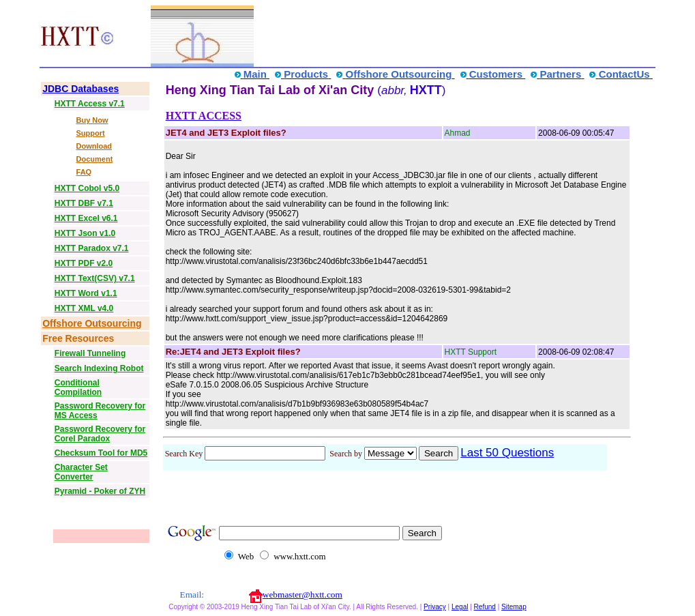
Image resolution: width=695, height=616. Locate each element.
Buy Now (92, 120)
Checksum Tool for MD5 (101, 453)
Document (95, 159)
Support (91, 133)
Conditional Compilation (78, 387)
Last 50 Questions (507, 453)
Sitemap (514, 607)
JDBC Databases (80, 89)
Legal (460, 607)
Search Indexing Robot (99, 368)
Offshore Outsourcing (92, 323)
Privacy (435, 607)
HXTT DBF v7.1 (84, 203)
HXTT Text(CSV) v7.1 (95, 278)
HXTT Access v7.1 (90, 104)
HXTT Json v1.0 (85, 233)
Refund (485, 607)
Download (94, 146)
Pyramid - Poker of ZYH (100, 491)
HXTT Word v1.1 (86, 293)
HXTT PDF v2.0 (84, 263)
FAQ (84, 172)
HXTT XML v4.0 (84, 308)
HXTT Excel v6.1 (86, 218)
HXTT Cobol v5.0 (87, 188)
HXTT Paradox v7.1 (92, 248)
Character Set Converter (81, 472)
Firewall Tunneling (90, 353)
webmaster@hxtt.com (302, 595)
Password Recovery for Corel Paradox (100, 434)
